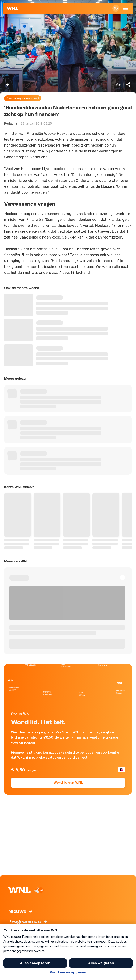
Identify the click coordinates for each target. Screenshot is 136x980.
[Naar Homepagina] (12, 8)
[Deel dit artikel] (128, 84)
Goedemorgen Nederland (23, 98)
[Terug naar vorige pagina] (8, 84)
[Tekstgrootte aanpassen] (118, 84)
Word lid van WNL (68, 783)
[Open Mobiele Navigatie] (126, 8)
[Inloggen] (116, 8)
